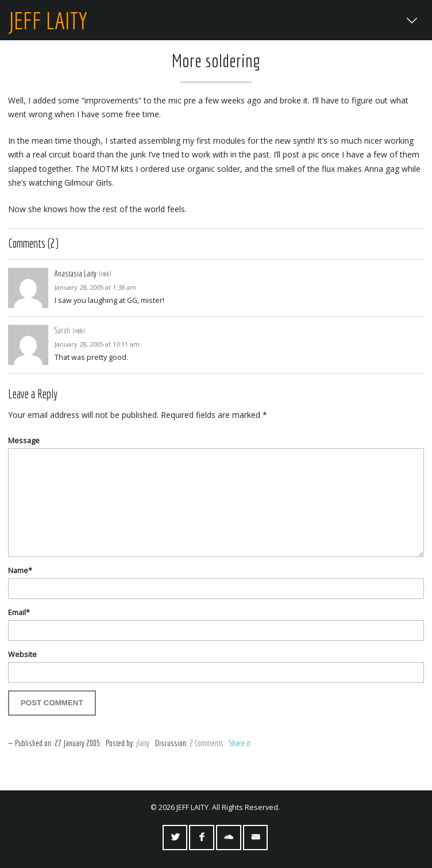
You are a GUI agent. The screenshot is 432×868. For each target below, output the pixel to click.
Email (19, 612)
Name (20, 571)
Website (22, 654)
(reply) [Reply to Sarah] (79, 330)
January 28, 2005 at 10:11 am (97, 344)
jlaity (143, 743)
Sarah (62, 331)
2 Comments (207, 743)
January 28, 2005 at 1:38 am (95, 287)
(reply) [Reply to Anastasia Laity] (105, 273)
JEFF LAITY (48, 20)
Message (24, 441)
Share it (240, 743)
